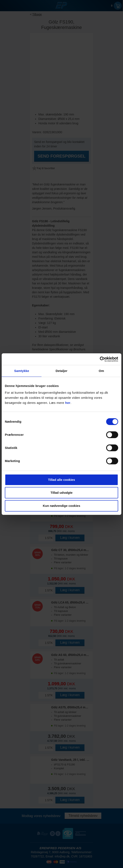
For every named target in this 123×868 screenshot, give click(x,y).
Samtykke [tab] (22, 371)
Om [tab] (101, 371)
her (68, 403)
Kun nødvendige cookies (61, 506)
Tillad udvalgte (62, 493)
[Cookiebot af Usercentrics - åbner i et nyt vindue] (100, 359)
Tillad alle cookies (61, 480)
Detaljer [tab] (61, 371)
